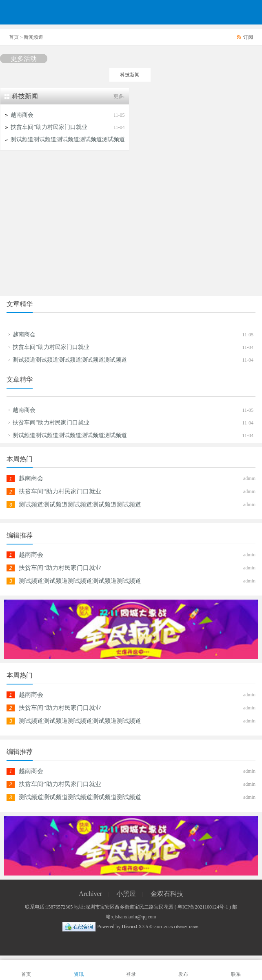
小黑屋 (126, 894)
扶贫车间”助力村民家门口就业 (49, 127)
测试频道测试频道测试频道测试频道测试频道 (70, 360)
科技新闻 (130, 75)
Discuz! (129, 927)
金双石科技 (167, 894)
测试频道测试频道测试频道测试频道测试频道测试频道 (79, 139)
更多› (119, 96)
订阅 (248, 37)
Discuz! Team (186, 927)
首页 (14, 37)
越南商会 (22, 115)
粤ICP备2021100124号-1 (203, 907)
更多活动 (24, 59)
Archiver (90, 894)
